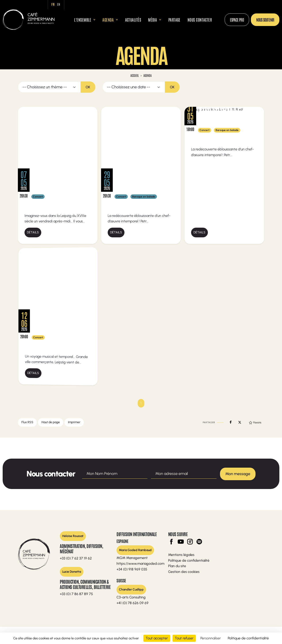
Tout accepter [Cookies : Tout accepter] (157, 638)
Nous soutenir (265, 20)
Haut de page (51, 422)
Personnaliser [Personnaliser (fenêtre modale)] (211, 638)
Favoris (255, 423)
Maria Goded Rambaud (135, 550)
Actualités (133, 20)
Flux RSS (27, 422)
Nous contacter (200, 20)
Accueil (67, 20)
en (60, 4)
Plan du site (177, 566)
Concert (38, 197)
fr (54, 4)
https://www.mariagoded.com (140, 564)
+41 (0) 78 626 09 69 (133, 603)
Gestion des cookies (184, 571)
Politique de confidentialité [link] (248, 638)
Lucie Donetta (72, 571)
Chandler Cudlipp (131, 589)
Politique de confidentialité (189, 560)
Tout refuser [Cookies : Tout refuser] (184, 638)
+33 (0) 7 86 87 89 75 (76, 594)
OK (88, 87)
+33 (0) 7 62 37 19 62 (76, 558)
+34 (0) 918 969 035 (132, 569)
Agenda (148, 75)
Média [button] (152, 20)
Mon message (238, 474)
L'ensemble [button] (83, 20)
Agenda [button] (108, 20)
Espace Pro (237, 20)
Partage (174, 20)
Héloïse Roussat (73, 536)
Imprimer (74, 422)
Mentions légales (181, 555)
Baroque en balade (144, 197)
